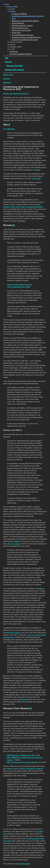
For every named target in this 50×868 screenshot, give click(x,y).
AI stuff (12, 9)
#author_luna (8, 75)
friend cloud (16, 33)
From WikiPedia (9, 129)
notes (7, 4)
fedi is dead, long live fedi (21, 30)
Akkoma (10, 769)
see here (36, 170)
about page (36, 178)
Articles (12, 11)
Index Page (14, 51)
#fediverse (7, 83)
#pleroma (7, 79)
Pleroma (8, 62)
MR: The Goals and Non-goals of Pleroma (22, 762)
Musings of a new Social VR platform (25, 21)
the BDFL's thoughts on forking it (31, 769)
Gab (7, 58)
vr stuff (12, 49)
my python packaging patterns (21, 54)
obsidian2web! (25, 864)
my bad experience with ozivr (23, 35)
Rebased (23, 699)
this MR (39, 589)
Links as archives (16, 42)
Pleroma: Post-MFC (15, 66)
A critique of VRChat (19, 14)
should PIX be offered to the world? (25, 40)
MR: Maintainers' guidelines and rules (21, 755)
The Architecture (18, 23)
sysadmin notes (15, 47)
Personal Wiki (12, 7)
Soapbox (17, 541)
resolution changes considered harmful (26, 37)
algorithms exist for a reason (22, 26)
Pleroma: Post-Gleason (15, 70)
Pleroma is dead (14, 544)
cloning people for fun (20, 28)
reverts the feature (13, 633)
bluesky (12, 44)
